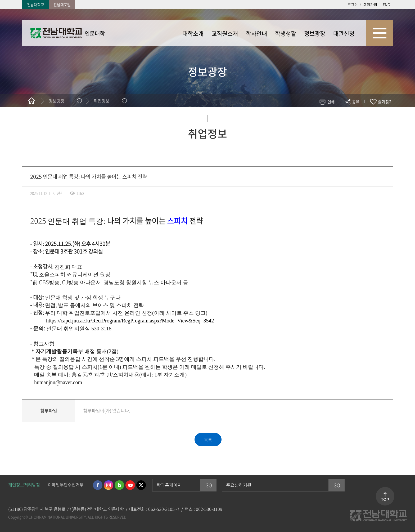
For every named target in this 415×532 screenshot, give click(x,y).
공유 (356, 102)
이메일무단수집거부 (66, 485)
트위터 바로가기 (141, 485)
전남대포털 (62, 5)
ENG (386, 5)
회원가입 (370, 5)
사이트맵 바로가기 (380, 33)
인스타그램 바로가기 (109, 485)
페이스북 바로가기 (98, 485)
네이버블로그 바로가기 (119, 485)
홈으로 (31, 101)
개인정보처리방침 (24, 485)
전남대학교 (36, 5)
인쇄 (331, 102)
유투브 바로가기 (130, 485)
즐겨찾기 (385, 102)
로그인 (353, 5)
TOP (385, 499)
